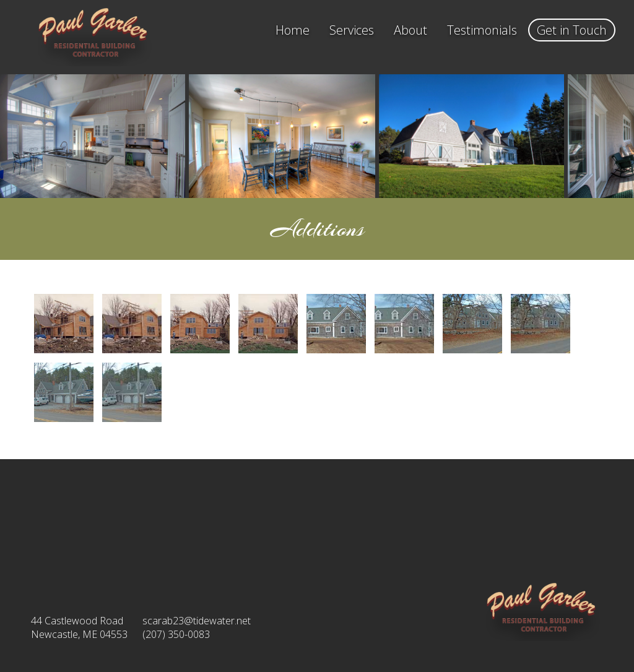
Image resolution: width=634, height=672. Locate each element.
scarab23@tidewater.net (197, 621)
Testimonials (482, 30)
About (410, 30)
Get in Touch (572, 30)
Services (352, 30)
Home (293, 30)
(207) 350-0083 (176, 634)
